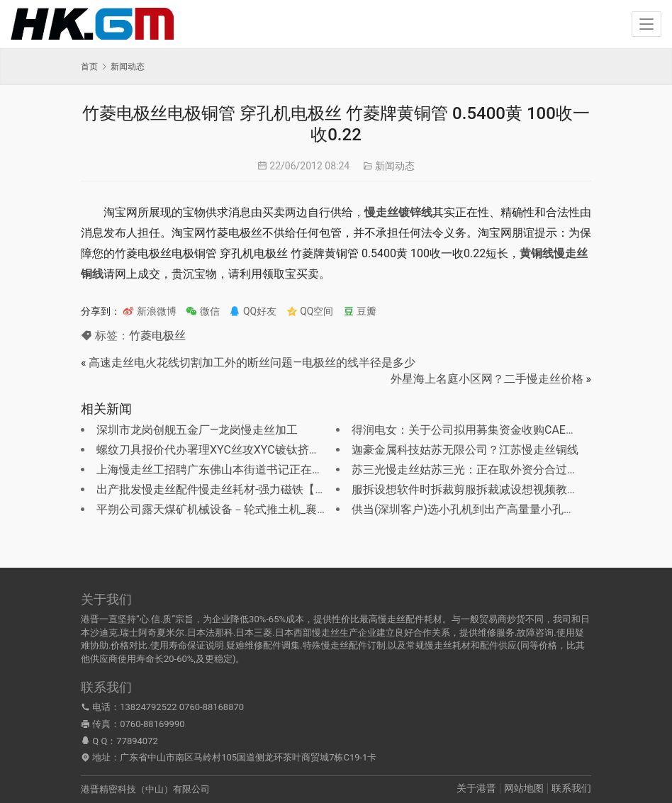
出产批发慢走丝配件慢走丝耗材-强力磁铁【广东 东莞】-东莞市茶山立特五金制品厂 (305, 489)
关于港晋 (476, 788)
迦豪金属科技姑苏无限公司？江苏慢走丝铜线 (465, 450)
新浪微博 (149, 311)
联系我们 (571, 788)
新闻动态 (395, 166)
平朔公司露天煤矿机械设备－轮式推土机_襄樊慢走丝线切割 (246, 509)
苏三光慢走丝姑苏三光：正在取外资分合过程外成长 (482, 470)
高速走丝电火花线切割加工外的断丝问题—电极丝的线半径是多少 (252, 363)
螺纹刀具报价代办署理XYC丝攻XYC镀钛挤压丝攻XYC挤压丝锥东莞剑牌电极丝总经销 (309, 450)
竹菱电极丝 (157, 336)
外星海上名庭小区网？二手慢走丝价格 (487, 379)
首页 (89, 67)
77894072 (137, 741)
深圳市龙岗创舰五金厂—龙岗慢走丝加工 (197, 430)
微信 (202, 311)
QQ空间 (310, 311)
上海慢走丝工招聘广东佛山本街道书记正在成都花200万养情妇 (253, 470)
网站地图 (524, 788)
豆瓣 (360, 311)
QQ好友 (253, 311)
